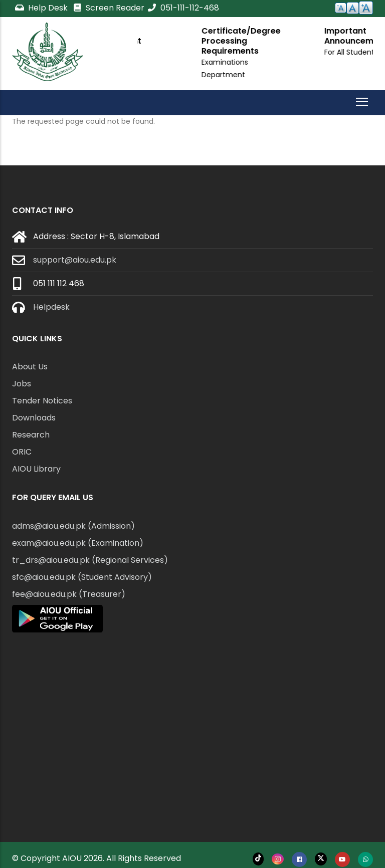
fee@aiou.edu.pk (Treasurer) (69, 594)
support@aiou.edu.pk (75, 260)
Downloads (34, 418)
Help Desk (42, 8)
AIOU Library (36, 469)
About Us (30, 367)
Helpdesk (51, 307)
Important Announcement (194, 36)
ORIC (22, 452)
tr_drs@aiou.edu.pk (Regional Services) (90, 560)
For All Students (189, 52)
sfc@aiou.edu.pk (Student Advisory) (82, 577)
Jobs (22, 384)
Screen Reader (108, 8)
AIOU (72, 858)
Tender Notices (42, 401)
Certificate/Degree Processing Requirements (325, 41)
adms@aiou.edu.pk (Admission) (73, 526)
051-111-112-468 (183, 8)
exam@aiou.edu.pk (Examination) (78, 543)
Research (31, 435)
